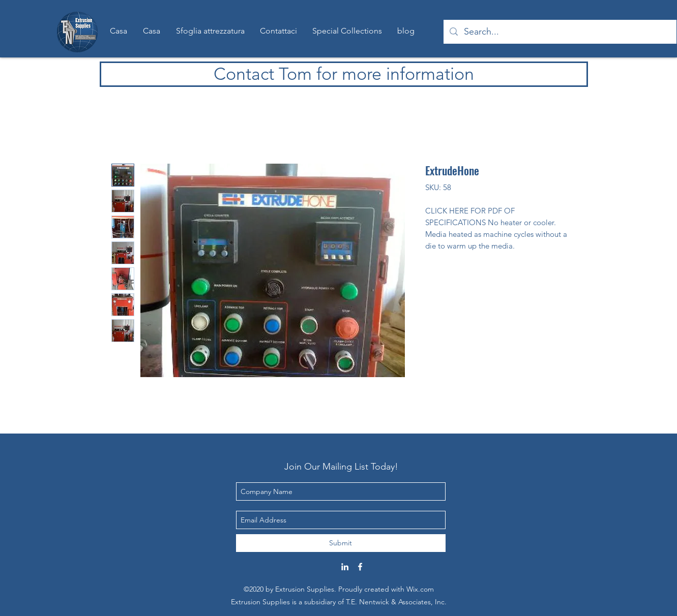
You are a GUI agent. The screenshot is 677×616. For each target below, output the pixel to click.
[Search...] (560, 32)
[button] (347, 31)
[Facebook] (360, 567)
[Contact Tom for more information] (344, 74)
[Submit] (341, 543)
